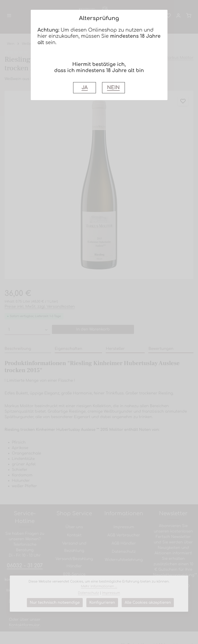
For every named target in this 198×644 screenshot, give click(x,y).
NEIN (113, 88)
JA (85, 88)
